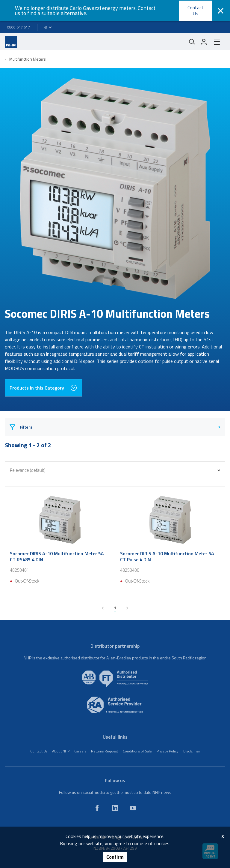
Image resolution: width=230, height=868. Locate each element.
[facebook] (97, 808)
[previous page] (103, 608)
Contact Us (196, 10)
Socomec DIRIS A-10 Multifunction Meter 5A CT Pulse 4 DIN (167, 556)
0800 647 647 (19, 27)
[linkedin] (115, 808)
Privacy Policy (168, 751)
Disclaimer (192, 751)
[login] (204, 42)
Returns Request (105, 751)
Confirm (115, 857)
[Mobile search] (192, 42)
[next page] (127, 608)
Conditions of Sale (137, 751)
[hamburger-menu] (217, 42)
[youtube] (133, 808)
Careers (80, 751)
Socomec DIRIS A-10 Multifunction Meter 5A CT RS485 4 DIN (57, 556)
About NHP (61, 751)
